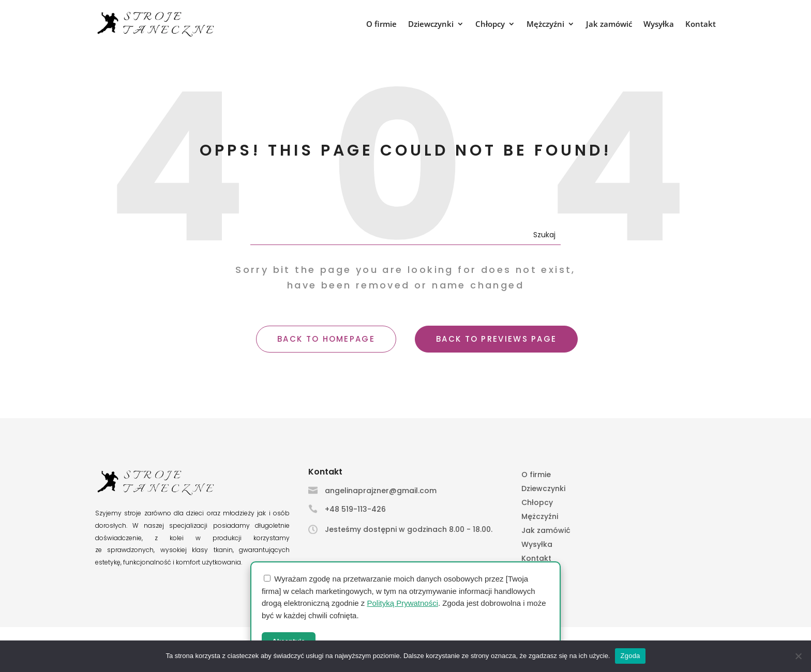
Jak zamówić (609, 25)
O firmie (381, 25)
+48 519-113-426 (355, 509)
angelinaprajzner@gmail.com (381, 491)
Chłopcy (490, 25)
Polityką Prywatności (402, 603)
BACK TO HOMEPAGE (326, 339)
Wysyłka (659, 25)
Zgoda (630, 656)
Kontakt (701, 25)
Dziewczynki (431, 25)
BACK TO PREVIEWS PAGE (496, 339)
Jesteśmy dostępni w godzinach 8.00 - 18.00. (409, 529)
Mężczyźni (545, 25)
